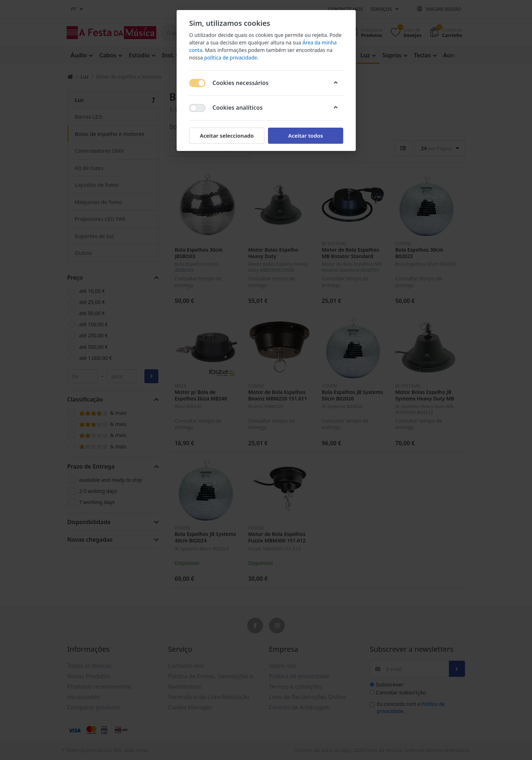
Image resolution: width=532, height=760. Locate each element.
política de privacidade (231, 58)
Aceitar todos (305, 136)
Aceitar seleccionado (227, 136)
